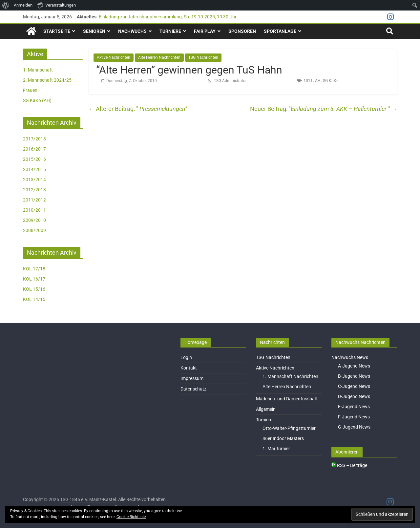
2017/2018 (34, 139)
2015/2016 (34, 159)
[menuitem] (6, 5)
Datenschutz (193, 389)
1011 (308, 81)
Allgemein (266, 409)
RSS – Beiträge (349, 465)
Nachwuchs (132, 31)
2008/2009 (34, 230)
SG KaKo (331, 81)
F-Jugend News (354, 417)
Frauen (30, 90)
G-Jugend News (354, 427)
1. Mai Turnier (276, 449)
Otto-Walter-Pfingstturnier (289, 428)
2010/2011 (34, 210)
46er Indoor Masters (283, 438)
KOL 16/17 (34, 279)
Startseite (57, 31)
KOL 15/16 (34, 289)
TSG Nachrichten (203, 57)
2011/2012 (34, 200)
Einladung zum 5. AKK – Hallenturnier (344, 109)
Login (186, 357)
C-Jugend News (354, 386)
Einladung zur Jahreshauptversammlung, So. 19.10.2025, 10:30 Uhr (168, 17)
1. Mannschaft (38, 70)
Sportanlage (280, 31)
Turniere (170, 31)
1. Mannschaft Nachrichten (290, 376)
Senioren (94, 31)
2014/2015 (34, 169)
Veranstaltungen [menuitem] (57, 5)
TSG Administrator (230, 81)
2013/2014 (34, 180)
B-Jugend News (354, 376)
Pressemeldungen (137, 109)
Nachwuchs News (350, 357)
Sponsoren (242, 31)
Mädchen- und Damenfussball (286, 399)
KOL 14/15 (34, 299)
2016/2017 (34, 149)
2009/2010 (34, 220)
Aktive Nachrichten (114, 57)
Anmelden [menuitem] (23, 5)
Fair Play (205, 31)
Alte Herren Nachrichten (159, 57)
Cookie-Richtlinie (131, 517)
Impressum (192, 378)
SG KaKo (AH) (37, 100)
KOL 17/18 (34, 269)
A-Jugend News (354, 366)
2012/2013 (34, 190)
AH (318, 81)
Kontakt (189, 368)
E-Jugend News (354, 407)
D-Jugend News (354, 396)
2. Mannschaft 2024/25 (47, 80)
